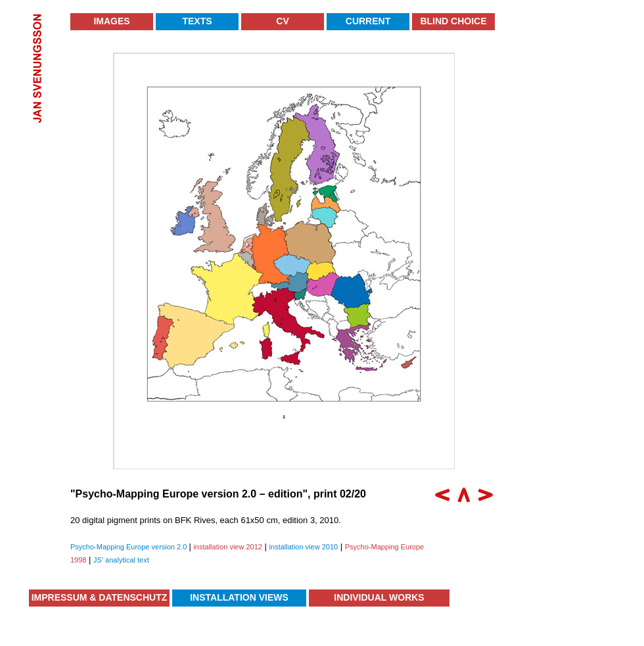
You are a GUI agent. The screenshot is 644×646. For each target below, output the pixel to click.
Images (111, 21)
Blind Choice (453, 21)
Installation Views (239, 597)
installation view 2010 (304, 547)
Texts (197, 21)
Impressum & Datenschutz (100, 597)
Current (368, 21)
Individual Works (379, 597)
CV (282, 21)
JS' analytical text (121, 560)
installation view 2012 (228, 547)
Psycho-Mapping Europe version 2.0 (129, 547)
